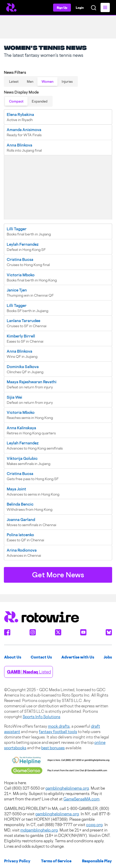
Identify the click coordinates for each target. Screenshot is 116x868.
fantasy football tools (58, 732)
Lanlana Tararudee (23, 321)
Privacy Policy (17, 861)
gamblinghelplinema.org (67, 788)
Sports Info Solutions (42, 717)
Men (30, 81)
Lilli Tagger (17, 229)
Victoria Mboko (21, 275)
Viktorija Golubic (22, 458)
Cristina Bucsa (20, 259)
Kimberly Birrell (21, 336)
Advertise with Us (78, 657)
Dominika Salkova (23, 367)
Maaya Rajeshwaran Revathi (32, 382)
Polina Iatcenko (20, 535)
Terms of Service (56, 861)
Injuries (67, 81)
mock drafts (59, 726)
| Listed (29, 672)
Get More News (58, 575)
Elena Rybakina (20, 115)
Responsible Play (97, 861)
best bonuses (53, 748)
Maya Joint (16, 489)
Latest (14, 81)
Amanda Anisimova (24, 130)
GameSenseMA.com (81, 799)
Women (47, 81)
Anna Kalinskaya (21, 428)
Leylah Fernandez (23, 244)
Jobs (108, 657)
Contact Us (41, 657)
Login (80, 8)
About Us (13, 657)
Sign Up (62, 8)
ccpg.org (94, 825)
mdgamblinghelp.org (39, 830)
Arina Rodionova (22, 550)
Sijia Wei (14, 397)
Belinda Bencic (20, 504)
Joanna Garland (21, 520)
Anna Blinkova (19, 145)
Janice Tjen (17, 290)
